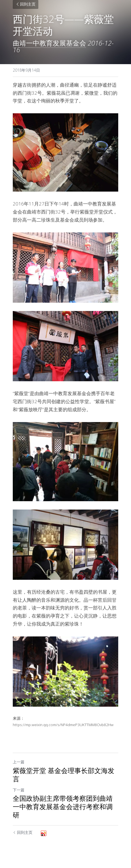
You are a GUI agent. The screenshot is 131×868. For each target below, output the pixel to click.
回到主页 (26, 5)
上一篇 (19, 762)
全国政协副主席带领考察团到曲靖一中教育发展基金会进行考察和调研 (63, 807)
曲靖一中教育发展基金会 (49, 43)
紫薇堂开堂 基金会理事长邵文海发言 (64, 775)
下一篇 (19, 790)
